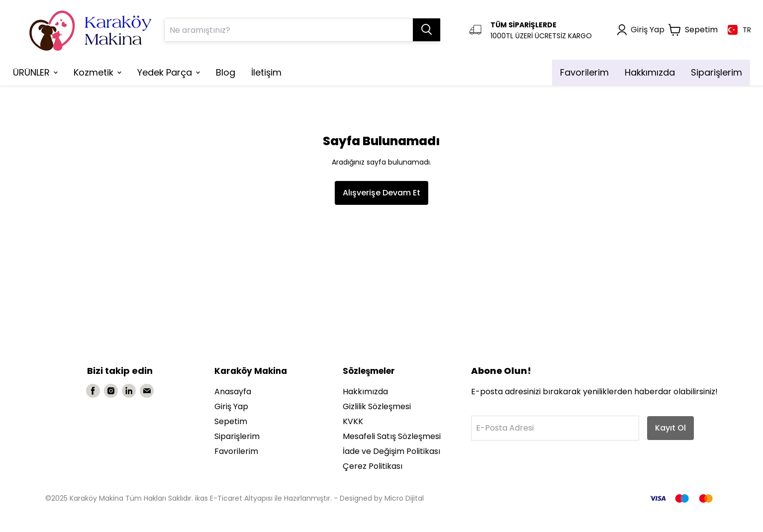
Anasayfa (233, 392)
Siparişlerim (237, 436)
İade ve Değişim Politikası (391, 451)
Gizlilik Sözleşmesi (377, 406)
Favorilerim (236, 451)
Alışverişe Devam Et (381, 193)
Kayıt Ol (670, 428)
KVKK (353, 421)
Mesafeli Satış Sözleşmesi (392, 436)
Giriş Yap (231, 406)
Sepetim (231, 421)
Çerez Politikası (373, 466)
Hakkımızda (365, 392)
